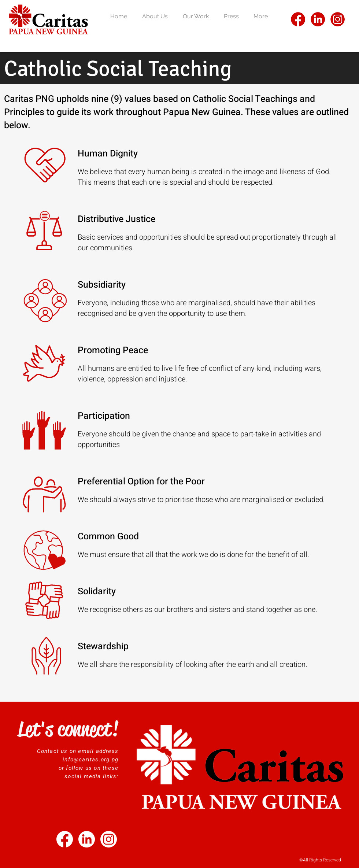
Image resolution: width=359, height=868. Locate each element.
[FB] (298, 19)
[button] (157, 16)
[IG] (338, 19)
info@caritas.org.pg (90, 760)
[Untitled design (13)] (65, 839)
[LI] (318, 19)
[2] (109, 839)
